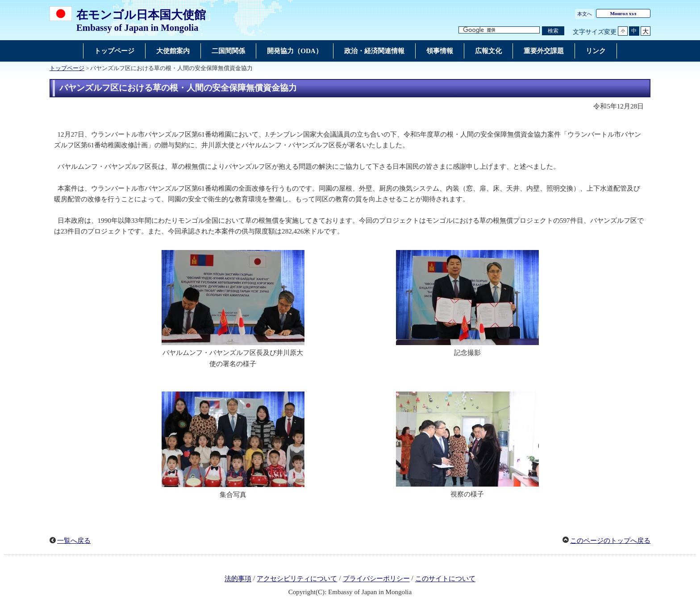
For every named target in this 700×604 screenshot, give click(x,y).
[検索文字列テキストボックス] (499, 30)
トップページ (67, 68)
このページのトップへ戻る (610, 541)
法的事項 (238, 579)
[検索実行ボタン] (553, 31)
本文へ (585, 14)
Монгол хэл (623, 13)
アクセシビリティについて (297, 579)
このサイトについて (445, 579)
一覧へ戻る (74, 541)
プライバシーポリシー (376, 579)
